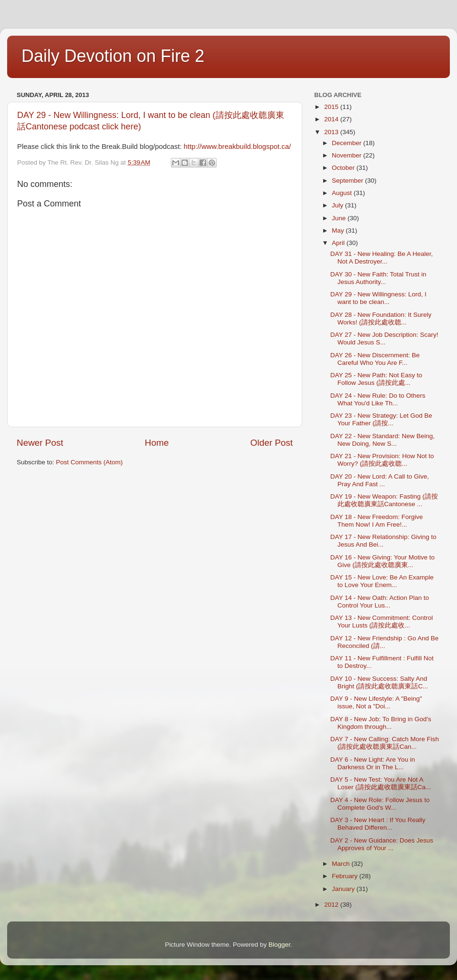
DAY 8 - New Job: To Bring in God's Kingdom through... (381, 723)
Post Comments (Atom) (89, 462)
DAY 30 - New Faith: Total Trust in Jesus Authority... (378, 278)
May (339, 230)
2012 (332, 905)
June (340, 218)
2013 (332, 132)
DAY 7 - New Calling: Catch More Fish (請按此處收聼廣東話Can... (385, 743)
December (348, 143)
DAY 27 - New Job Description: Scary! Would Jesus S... (384, 338)
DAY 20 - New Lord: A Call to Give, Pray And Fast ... (380, 480)
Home (157, 443)
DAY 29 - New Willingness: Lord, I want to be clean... (378, 298)
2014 (332, 119)
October (344, 168)
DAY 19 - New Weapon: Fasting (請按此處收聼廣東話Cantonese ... (384, 500)
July (338, 205)
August (343, 193)
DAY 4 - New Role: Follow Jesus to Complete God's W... (380, 804)
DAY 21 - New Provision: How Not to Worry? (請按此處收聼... (382, 460)
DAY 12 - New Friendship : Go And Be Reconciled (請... (385, 642)
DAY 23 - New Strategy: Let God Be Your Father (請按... (381, 419)
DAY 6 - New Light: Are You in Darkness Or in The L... (373, 763)
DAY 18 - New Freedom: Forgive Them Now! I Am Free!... (377, 521)
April (339, 243)
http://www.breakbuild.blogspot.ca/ (237, 147)
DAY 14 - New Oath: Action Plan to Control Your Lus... (380, 602)
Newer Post (40, 443)
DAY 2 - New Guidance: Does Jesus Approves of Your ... (382, 844)
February (346, 876)
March (342, 864)
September (348, 181)
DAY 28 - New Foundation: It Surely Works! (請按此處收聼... (381, 318)
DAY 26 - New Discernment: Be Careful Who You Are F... (375, 359)
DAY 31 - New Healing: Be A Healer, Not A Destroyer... (382, 258)
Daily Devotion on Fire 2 (113, 56)
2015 (332, 107)
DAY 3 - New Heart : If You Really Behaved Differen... (378, 824)
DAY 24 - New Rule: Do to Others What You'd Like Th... (378, 399)
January (344, 889)
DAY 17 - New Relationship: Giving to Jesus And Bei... (383, 541)
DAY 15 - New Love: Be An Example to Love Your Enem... (382, 581)
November (348, 155)
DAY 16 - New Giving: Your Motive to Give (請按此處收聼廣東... (382, 561)
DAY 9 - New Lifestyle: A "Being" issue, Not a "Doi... (376, 702)
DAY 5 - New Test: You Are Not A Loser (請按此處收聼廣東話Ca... (381, 783)
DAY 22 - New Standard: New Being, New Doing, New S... (382, 440)
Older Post (272, 443)
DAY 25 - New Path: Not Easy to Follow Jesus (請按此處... (376, 379)
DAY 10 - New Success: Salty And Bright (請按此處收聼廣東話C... (379, 682)
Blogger (279, 945)
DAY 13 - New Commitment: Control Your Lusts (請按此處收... (382, 622)
